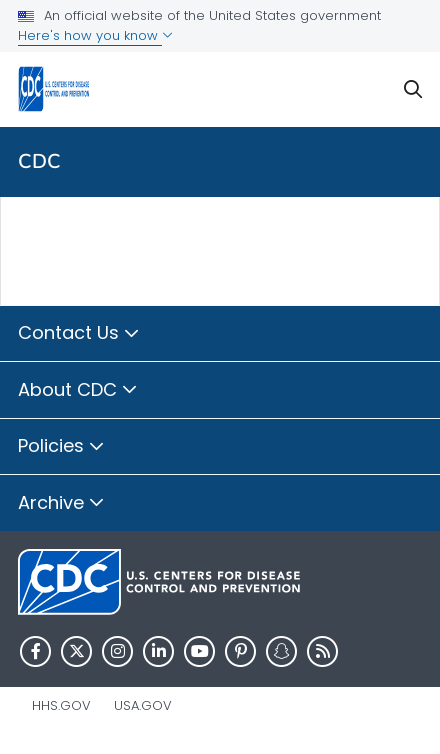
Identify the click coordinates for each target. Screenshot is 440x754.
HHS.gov (61, 705)
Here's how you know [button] (95, 35)
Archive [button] (61, 504)
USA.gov (143, 705)
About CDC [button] (78, 391)
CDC (39, 161)
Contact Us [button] (79, 334)
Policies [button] (61, 447)
